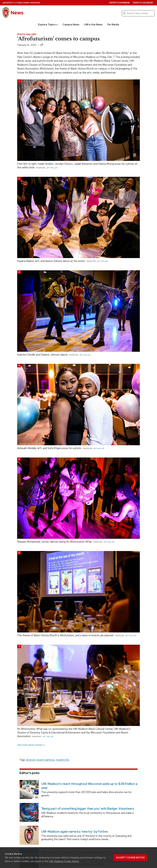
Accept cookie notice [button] (130, 858)
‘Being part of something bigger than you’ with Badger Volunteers (88, 809)
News (17, 13)
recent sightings (46, 760)
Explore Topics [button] (48, 25)
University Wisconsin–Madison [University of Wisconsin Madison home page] (21, 3)
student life (63, 760)
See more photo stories (30, 745)
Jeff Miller (52, 168)
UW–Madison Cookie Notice (64, 861)
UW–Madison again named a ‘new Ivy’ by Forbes (75, 832)
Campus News (71, 25)
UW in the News (93, 25)
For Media (113, 25)
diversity (31, 760)
